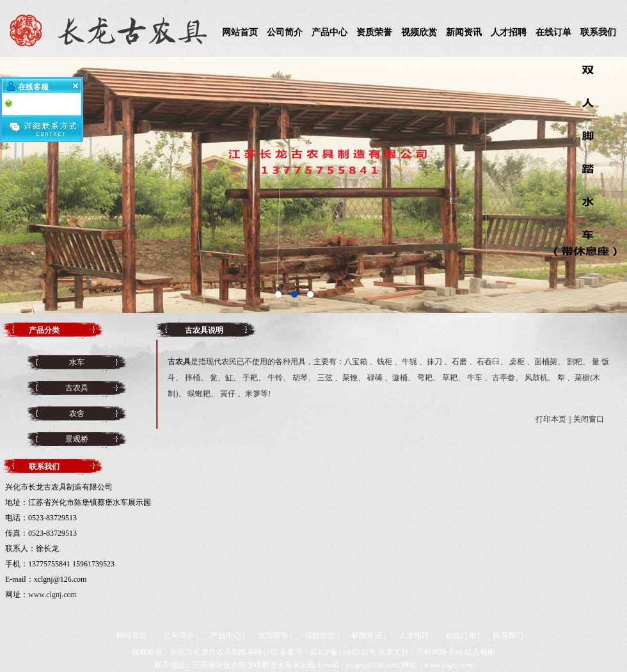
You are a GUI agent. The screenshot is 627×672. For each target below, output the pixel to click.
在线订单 (553, 32)
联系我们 (598, 32)
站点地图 (480, 652)
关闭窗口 (589, 419)
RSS (456, 652)
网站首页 (240, 32)
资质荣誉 (374, 32)
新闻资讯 (464, 32)
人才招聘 (509, 32)
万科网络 (432, 652)
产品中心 (329, 32)
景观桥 (77, 439)
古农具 (77, 388)
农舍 (77, 413)
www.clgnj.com (52, 595)
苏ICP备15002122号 (343, 652)
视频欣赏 (419, 32)
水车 (77, 362)
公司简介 (285, 32)
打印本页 (551, 419)
